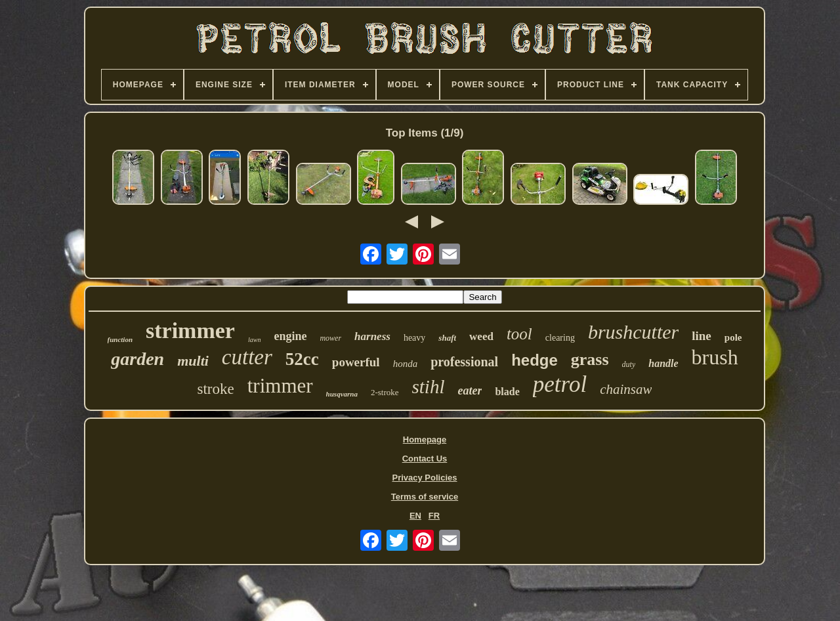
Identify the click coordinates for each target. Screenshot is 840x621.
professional (464, 362)
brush (715, 357)
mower (330, 338)
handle (663, 363)
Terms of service (425, 497)
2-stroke (385, 392)
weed (481, 336)
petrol (560, 384)
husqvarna (342, 394)
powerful (356, 362)
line (702, 336)
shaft (447, 338)
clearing (560, 338)
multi (193, 361)
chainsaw (626, 389)
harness (372, 336)
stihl (429, 387)
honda (406, 364)
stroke (216, 389)
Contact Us (425, 459)
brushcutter (633, 332)
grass (590, 359)
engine (290, 336)
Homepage (425, 439)
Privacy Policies (424, 478)
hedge (535, 360)
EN (415, 516)
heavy (414, 338)
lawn (254, 340)
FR (434, 516)
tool (519, 334)
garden (137, 359)
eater (470, 391)
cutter (247, 357)
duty (629, 364)
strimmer (190, 331)
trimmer (280, 386)
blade (507, 392)
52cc (302, 359)
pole (733, 337)
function (120, 339)
